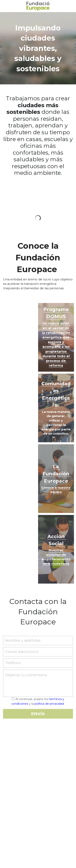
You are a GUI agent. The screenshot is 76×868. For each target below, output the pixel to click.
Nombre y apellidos (23, 641)
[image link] (38, 6)
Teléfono (13, 663)
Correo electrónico (22, 652)
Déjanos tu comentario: (26, 675)
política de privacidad (49, 704)
